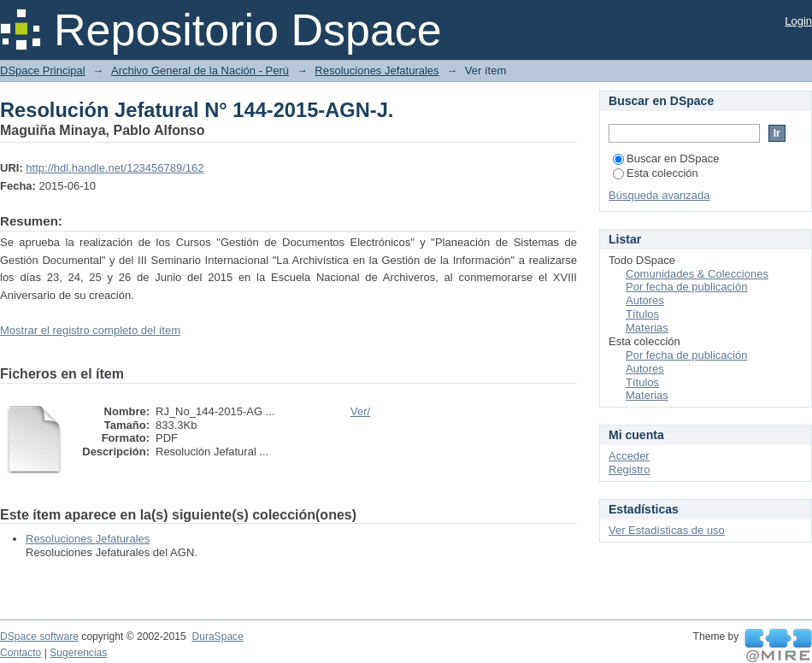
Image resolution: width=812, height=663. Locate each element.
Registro (629, 469)
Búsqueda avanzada (659, 195)
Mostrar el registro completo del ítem (90, 330)
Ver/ (360, 411)
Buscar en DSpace (666, 158)
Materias (647, 328)
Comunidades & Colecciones (697, 274)
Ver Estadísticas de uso (667, 530)
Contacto (21, 653)
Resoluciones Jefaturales (377, 70)
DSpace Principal (43, 70)
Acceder (629, 456)
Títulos (642, 314)
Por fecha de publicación (686, 287)
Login (798, 21)
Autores (645, 300)
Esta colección (656, 173)
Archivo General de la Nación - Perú (200, 70)
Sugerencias (78, 653)
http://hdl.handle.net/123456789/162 (115, 168)
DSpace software (39, 637)
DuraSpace (217, 637)
